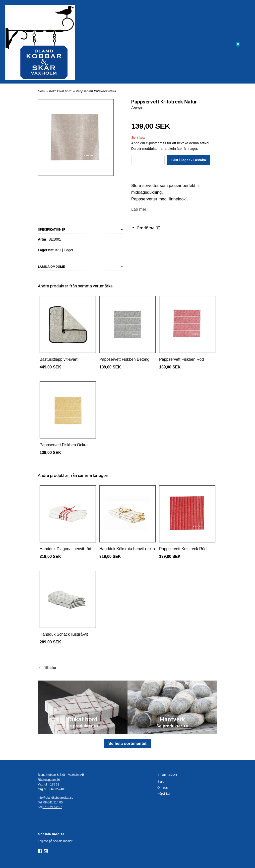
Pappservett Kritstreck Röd (183, 549)
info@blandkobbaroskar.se (56, 798)
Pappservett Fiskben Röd (182, 359)
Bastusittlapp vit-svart (59, 359)
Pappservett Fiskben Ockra (64, 445)
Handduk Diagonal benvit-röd (65, 549)
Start (160, 782)
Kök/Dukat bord (61, 91)
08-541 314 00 (53, 802)
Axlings (137, 107)
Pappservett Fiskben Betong (124, 359)
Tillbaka (47, 668)
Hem (41, 91)
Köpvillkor (164, 794)
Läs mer (139, 209)
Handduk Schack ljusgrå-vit (64, 634)
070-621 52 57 (52, 807)
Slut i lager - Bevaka (189, 160)
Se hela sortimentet (127, 743)
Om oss (162, 788)
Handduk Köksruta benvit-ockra (127, 549)
